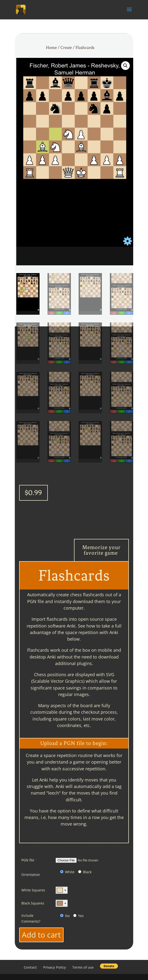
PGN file (29, 860)
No (65, 916)
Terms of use (83, 967)
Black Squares (33, 903)
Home (51, 47)
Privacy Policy (55, 967)
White (67, 872)
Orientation (31, 875)
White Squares (33, 890)
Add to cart (41, 935)
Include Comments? (31, 918)
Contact (30, 967)
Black (85, 872)
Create (66, 47)
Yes (78, 916)
